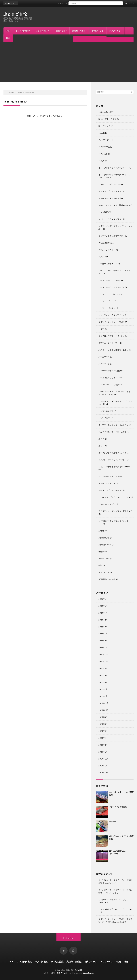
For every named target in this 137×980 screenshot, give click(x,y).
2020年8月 (103, 717)
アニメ (101, 161)
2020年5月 (103, 731)
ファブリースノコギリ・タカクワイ (113, 425)
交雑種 (101, 531)
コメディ (102, 257)
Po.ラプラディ (104, 140)
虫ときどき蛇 (15, 14)
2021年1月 (103, 696)
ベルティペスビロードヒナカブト (113, 432)
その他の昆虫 (60, 31)
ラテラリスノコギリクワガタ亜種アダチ (115, 511)
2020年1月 (103, 752)
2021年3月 (103, 682)
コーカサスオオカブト (108, 264)
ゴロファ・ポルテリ (107, 308)
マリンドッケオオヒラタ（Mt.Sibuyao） (115, 467)
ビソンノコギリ (105, 418)
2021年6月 (103, 675)
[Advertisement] (68, 62)
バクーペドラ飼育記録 (118, 807)
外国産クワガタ (105, 545)
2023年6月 (103, 606)
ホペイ (101, 439)
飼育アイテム (98, 31)
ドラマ (101, 329)
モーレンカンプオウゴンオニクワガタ (114, 497)
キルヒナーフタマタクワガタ (111, 219)
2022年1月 (103, 648)
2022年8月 (103, 627)
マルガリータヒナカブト (109, 476)
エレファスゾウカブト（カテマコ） (113, 191)
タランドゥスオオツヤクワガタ (112, 322)
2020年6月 (103, 724)
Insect (101, 133)
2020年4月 (103, 738)
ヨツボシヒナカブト (107, 504)
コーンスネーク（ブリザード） (112, 287)
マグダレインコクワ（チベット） (113, 460)
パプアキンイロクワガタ (109, 385)
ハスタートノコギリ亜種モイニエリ (113, 350)
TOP (8, 31)
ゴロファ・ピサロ (106, 301)
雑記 (19, 38)
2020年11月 (104, 703)
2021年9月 (103, 668)
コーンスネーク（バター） (110, 280)
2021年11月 (104, 655)
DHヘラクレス (104, 126)
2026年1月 (103, 599)
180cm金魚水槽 (105, 112)
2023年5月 (103, 613)
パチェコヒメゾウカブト (109, 378)
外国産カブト (104, 538)
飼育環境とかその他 (107, 579)
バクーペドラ (104, 364)
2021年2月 (103, 689)
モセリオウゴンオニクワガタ (111, 490)
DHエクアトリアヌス (107, 119)
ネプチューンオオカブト (109, 343)
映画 (8, 38)
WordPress (88, 973)
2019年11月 (104, 759)
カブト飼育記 (41, 31)
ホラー (101, 446)
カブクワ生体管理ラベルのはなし (113, 899)
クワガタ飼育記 (22, 31)
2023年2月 (103, 620)
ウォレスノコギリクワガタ (110, 184)
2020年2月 (103, 745)
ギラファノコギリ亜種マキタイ (112, 236)
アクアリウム (115, 31)
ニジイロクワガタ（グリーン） (112, 336)
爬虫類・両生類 (79, 31)
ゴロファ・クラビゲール (109, 294)
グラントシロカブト (107, 250)
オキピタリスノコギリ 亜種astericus (115, 205)
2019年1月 (103, 766)
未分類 (101, 551)
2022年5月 (103, 634)
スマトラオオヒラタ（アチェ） (112, 315)
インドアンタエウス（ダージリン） (113, 168)
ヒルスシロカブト (106, 411)
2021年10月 (104, 661)
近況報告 (113, 822)
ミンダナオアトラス (107, 483)
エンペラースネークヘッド (110, 198)
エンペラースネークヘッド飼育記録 (73, 3)
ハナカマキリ (104, 357)
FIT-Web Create (64, 973)
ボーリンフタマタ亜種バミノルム (113, 453)
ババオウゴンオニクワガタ (110, 371)
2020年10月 (104, 710)
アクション (103, 154)
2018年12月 (104, 773)
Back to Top (68, 938)
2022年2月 (103, 641)
